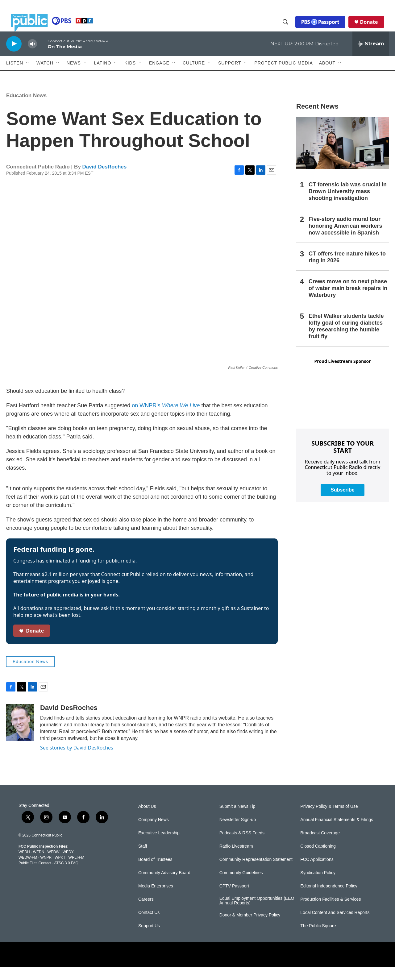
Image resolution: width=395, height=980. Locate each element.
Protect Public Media (283, 76)
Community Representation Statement (256, 873)
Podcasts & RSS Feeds (242, 846)
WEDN (39, 866)
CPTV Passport (234, 899)
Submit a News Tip (237, 820)
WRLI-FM (76, 871)
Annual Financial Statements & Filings (337, 833)
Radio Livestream (236, 860)
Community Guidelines (241, 886)
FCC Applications (317, 873)
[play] (14, 57)
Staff (143, 860)
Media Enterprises (156, 899)
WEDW (53, 866)
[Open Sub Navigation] (28, 77)
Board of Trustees (155, 873)
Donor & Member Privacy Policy (250, 929)
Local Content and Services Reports (335, 926)
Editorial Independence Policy (329, 899)
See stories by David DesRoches (77, 761)
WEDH (24, 866)
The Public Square (318, 939)
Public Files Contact (35, 877)
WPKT (60, 871)
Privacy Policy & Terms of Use (329, 820)
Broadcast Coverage (320, 846)
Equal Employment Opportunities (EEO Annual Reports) (257, 914)
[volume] (32, 57)
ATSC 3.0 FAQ (66, 877)
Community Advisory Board (164, 886)
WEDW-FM (28, 871)
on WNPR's (166, 419)
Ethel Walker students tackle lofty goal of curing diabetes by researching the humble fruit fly (346, 339)
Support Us (149, 939)
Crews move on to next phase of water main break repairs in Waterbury (348, 301)
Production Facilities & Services (331, 913)
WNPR (46, 871)
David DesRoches (105, 180)
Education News (26, 109)
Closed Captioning (318, 860)
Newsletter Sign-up (238, 833)
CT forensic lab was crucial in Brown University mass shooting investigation (348, 205)
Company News (154, 833)
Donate (374, 28)
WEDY (68, 866)
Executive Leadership (159, 846)
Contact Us (149, 926)
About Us (147, 820)
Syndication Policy (318, 886)
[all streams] (371, 57)
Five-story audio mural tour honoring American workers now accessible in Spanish (345, 239)
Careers (146, 913)
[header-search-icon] (290, 29)
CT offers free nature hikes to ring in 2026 (347, 270)
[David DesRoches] (20, 736)
